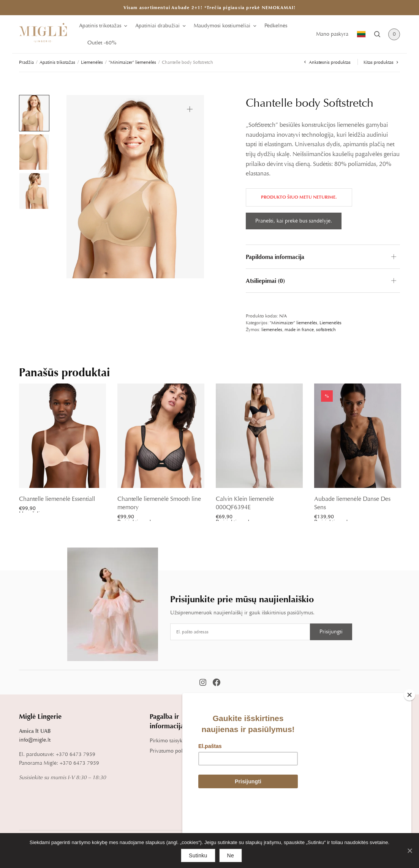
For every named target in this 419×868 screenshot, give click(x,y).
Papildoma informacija (275, 257)
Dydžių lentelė (298, 731)
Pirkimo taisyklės (169, 741)
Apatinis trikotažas (100, 26)
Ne (231, 855)
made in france (299, 330)
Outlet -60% (102, 43)
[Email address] (240, 632)
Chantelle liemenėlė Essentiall (57, 499)
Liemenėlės (92, 62)
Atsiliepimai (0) (265, 281)
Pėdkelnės (276, 26)
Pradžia (26, 62)
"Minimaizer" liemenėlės (132, 62)
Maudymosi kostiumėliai (222, 26)
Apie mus (357, 731)
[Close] (410, 748)
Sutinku (198, 855)
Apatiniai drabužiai (157, 26)
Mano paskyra (332, 34)
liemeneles (272, 330)
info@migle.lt (35, 740)
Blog (351, 741)
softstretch (326, 330)
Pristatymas (228, 741)
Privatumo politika (171, 751)
